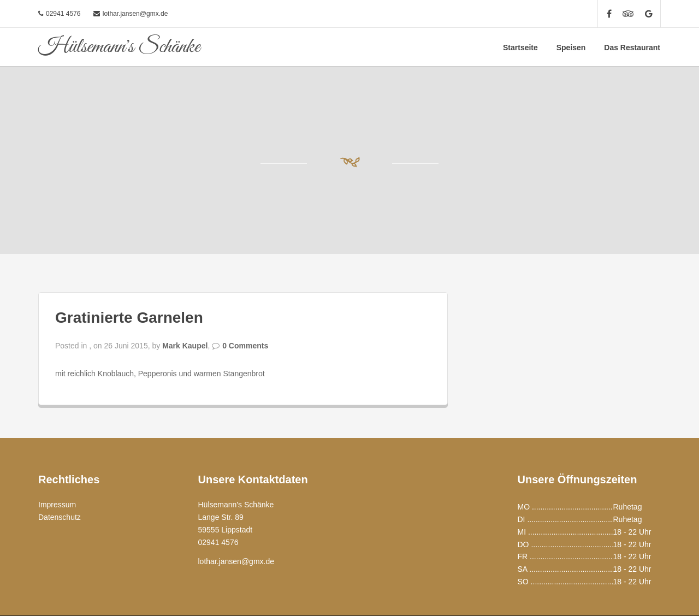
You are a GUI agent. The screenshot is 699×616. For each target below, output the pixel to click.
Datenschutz (60, 517)
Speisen (571, 48)
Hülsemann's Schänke (119, 47)
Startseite (520, 48)
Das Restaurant (632, 48)
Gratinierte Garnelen (129, 318)
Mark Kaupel (185, 346)
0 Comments (245, 346)
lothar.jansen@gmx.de (135, 14)
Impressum (57, 505)
